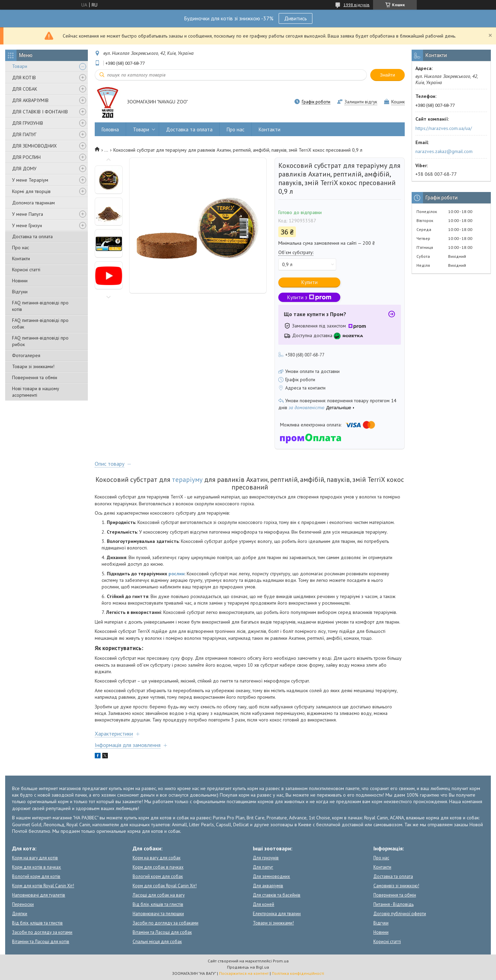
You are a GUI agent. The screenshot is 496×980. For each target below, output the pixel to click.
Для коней (263, 904)
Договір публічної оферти (400, 914)
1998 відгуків (356, 5)
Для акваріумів (268, 886)
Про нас (20, 247)
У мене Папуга (28, 214)
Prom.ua (281, 961)
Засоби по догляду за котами (42, 932)
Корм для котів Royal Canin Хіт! (43, 886)
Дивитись (296, 18)
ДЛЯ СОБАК (25, 89)
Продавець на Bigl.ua (248, 967)
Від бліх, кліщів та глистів (37, 923)
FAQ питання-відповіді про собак (40, 324)
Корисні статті (26, 270)
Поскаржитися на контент (244, 973)
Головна (110, 129)
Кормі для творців (31, 191)
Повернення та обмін (35, 377)
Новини (20, 281)
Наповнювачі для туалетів (39, 895)
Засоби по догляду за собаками (166, 923)
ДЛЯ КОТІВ (24, 78)
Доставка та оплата (32, 236)
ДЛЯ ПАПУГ (24, 134)
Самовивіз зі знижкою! (396, 886)
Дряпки (20, 914)
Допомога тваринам (33, 203)
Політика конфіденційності (298, 973)
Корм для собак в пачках (158, 867)
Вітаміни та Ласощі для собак (162, 932)
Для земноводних (271, 876)
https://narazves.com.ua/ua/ (444, 128)
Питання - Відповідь (394, 904)
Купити (309, 282)
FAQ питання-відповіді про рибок (40, 341)
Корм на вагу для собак (157, 858)
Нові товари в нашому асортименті (36, 392)
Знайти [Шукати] (387, 75)
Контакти (21, 259)
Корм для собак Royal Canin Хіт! (165, 886)
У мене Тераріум (30, 180)
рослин (177, 574)
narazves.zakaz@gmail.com (444, 151)
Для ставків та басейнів (277, 895)
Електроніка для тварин (277, 914)
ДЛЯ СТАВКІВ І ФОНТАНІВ (40, 112)
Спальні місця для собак (157, 942)
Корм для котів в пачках (37, 867)
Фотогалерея (26, 355)
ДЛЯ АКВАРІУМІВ (30, 100)
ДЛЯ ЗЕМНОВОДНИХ (34, 146)
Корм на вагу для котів (35, 858)
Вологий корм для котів (36, 876)
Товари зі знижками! (33, 366)
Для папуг (263, 867)
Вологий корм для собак (158, 876)
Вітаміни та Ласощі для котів (41, 942)
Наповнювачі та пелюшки (158, 914)
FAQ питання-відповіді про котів (40, 306)
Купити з (309, 297)
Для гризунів (266, 858)
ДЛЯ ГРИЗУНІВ (28, 123)
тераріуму (187, 479)
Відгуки (20, 292)
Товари (20, 66)
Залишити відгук (361, 102)
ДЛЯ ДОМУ (24, 169)
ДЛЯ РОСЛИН (26, 157)
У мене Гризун (27, 225)
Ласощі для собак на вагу (159, 895)
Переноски (23, 904)
